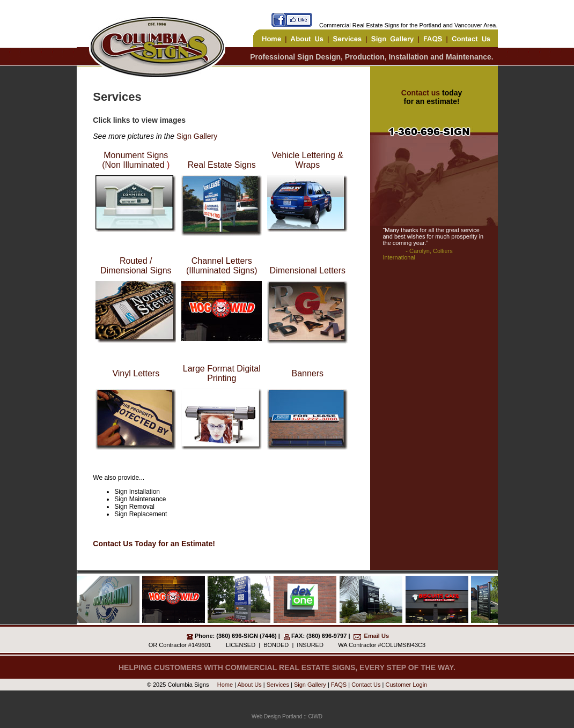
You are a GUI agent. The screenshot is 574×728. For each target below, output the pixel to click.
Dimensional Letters (308, 270)
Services (278, 685)
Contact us (421, 93)
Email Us (377, 636)
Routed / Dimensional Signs (136, 266)
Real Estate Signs (222, 165)
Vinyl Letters (136, 373)
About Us (250, 685)
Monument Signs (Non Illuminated (135, 160)
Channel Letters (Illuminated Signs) (222, 266)
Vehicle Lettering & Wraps (308, 160)
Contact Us (366, 685)
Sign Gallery (197, 136)
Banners (307, 373)
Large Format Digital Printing (222, 373)
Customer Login (407, 685)
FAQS (339, 685)
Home (224, 685)
